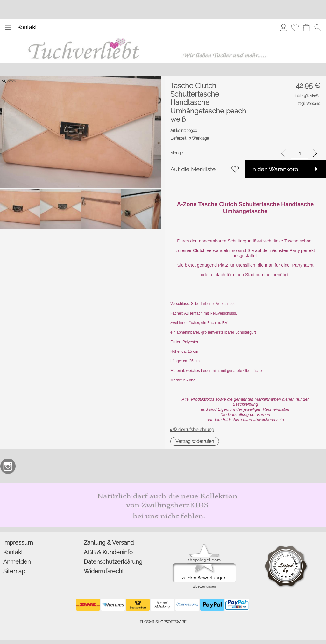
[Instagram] (8, 466)
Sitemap (14, 571)
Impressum (18, 543)
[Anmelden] (283, 27)
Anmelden (17, 562)
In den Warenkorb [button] (275, 169)
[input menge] (300, 153)
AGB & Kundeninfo (108, 552)
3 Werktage (190, 138)
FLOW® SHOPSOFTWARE (163, 622)
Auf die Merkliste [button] (193, 169)
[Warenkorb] (306, 27)
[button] (8, 27)
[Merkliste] (295, 27)
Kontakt (27, 27)
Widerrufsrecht (104, 571)
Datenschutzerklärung (113, 562)
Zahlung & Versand (109, 543)
